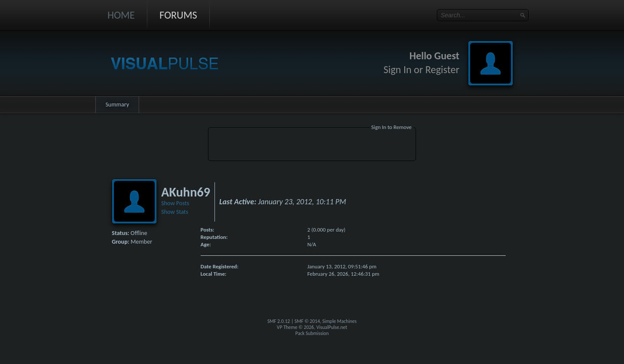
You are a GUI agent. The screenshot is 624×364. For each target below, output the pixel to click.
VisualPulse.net (332, 327)
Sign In (398, 69)
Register (442, 69)
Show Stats (175, 212)
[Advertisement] (312, 145)
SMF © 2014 (307, 321)
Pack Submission (312, 333)
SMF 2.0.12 (279, 321)
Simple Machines (340, 321)
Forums (178, 15)
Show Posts (175, 203)
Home (121, 15)
